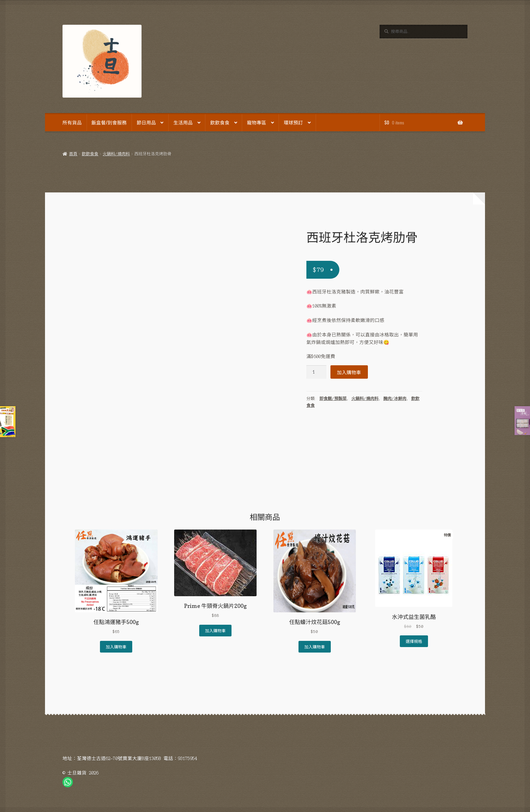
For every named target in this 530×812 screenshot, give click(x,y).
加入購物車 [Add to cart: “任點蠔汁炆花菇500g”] (315, 647)
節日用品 (146, 122)
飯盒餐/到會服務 (109, 122)
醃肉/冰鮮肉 (395, 399)
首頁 (73, 154)
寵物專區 (257, 122)
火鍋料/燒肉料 (116, 154)
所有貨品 (72, 122)
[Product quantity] (316, 372)
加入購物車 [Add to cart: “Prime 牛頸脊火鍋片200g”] (215, 630)
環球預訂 (293, 122)
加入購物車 (349, 372)
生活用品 (183, 122)
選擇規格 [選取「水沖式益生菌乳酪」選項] (414, 641)
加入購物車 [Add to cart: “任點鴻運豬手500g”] (116, 647)
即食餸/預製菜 (333, 399)
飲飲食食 (220, 122)
